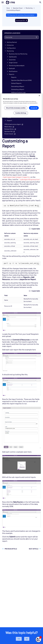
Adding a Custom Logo (18, 92)
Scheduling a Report (18, 89)
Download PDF (21, 20)
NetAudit (12, 68)
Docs (8, 8)
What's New (8, 127)
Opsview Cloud (18, 8)
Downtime (12, 60)
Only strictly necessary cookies (16, 108)
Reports (12, 74)
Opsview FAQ (8, 131)
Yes (19, 639)
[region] (21, 106)
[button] (38, 639)
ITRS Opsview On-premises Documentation (20, 15)
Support (9, 120)
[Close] (39, 96)
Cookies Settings (21, 113)
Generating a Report (18, 86)
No (27, 639)
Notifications (13, 71)
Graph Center (13, 63)
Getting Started (12, 42)
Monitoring (10, 51)
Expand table (34, 229)
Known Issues (9, 134)
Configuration (11, 48)
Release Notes (9, 129)
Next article (34, 549)
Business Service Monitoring (18, 54)
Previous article (11, 549)
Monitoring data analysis (17, 65)
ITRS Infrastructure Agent (13, 124)
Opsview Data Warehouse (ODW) (21, 80)
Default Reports (16, 83)
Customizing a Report (13, 10)
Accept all (34, 108)
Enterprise (10, 45)
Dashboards (13, 57)
